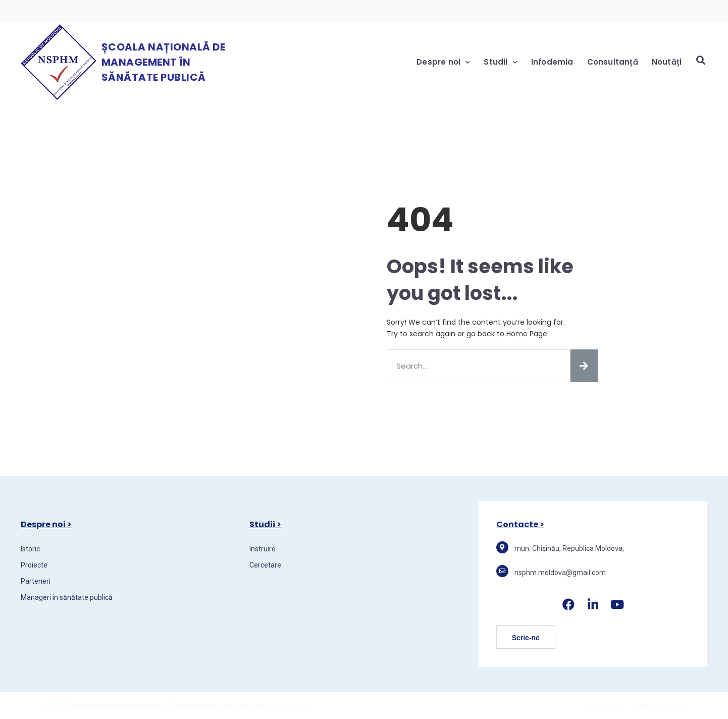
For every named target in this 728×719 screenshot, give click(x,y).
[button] (526, 637)
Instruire (263, 549)
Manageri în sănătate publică (67, 597)
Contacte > (520, 524)
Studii (500, 62)
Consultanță (613, 62)
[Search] (584, 366)
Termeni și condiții (657, 706)
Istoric (30, 549)
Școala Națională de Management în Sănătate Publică (164, 62)
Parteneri (36, 581)
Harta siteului (602, 706)
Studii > (265, 524)
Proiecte (34, 565)
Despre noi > (46, 524)
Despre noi (443, 62)
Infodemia (552, 62)
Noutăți (667, 62)
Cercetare (265, 565)
